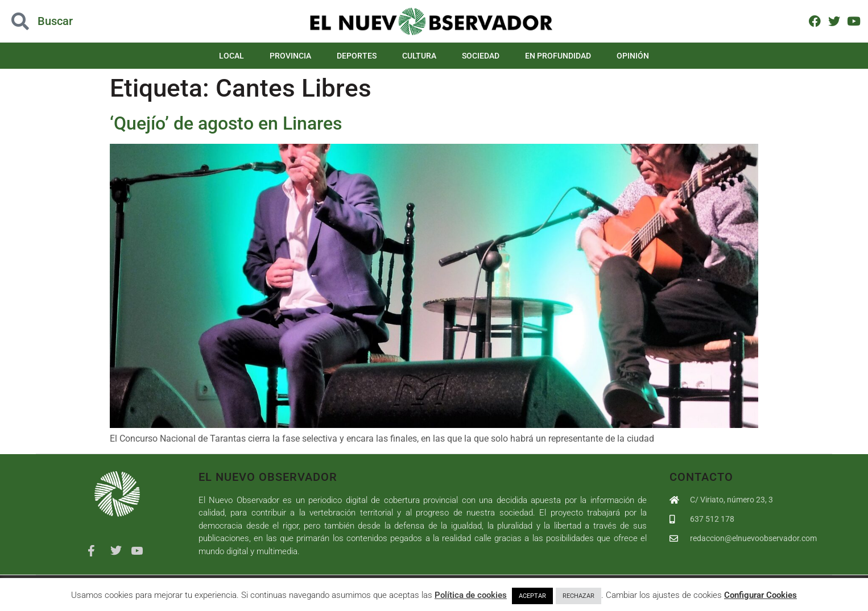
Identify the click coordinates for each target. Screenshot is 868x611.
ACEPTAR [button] (532, 596)
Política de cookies (471, 595)
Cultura (419, 56)
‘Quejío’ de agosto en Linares (226, 123)
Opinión (633, 56)
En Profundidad (558, 56)
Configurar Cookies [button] (760, 595)
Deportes (357, 56)
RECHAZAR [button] (578, 596)
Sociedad (481, 56)
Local (232, 56)
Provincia (290, 56)
